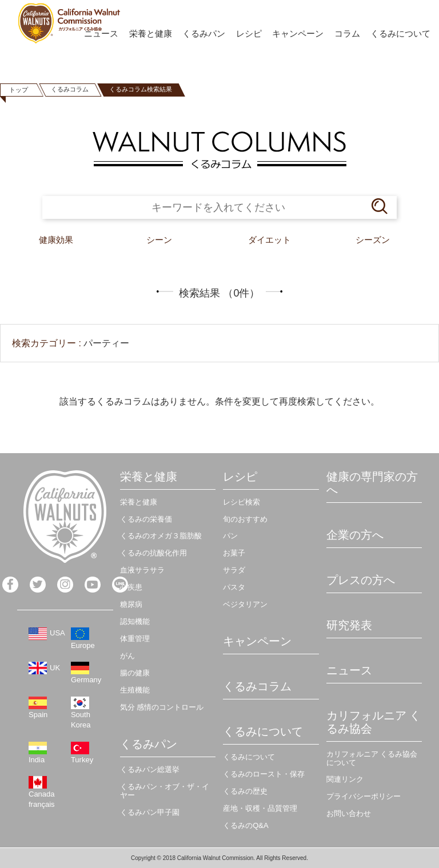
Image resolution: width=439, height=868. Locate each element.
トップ (19, 90)
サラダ (234, 570)
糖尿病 (131, 604)
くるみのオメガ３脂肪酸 (161, 536)
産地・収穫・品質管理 (260, 808)
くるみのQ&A (246, 825)
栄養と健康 (151, 33)
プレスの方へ (361, 580)
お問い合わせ (349, 813)
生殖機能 (135, 690)
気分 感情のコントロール (162, 707)
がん (127, 656)
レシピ (249, 33)
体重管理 (135, 639)
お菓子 (234, 553)
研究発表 (349, 625)
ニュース (349, 670)
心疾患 (131, 587)
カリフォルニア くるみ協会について (372, 758)
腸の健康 (135, 673)
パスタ (234, 587)
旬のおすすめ (245, 519)
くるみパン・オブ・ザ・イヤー (165, 791)
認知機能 (135, 621)
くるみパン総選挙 (150, 769)
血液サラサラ (142, 570)
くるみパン (204, 33)
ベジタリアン (245, 604)
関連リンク (345, 779)
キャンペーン (298, 33)
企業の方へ (355, 535)
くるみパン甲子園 (150, 812)
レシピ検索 (242, 502)
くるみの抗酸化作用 (153, 553)
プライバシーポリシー (364, 796)
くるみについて (400, 33)
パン (230, 536)
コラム (347, 33)
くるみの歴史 (245, 791)
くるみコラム (70, 89)
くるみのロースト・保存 (264, 774)
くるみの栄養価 (146, 519)
